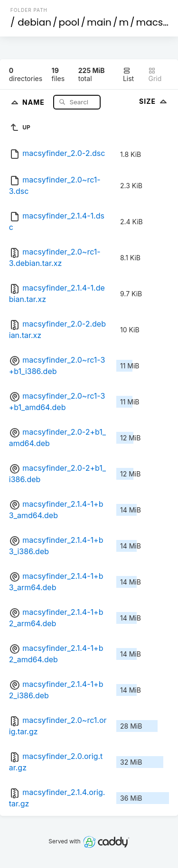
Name (34, 102)
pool (69, 22)
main (99, 22)
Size (154, 101)
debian (34, 22)
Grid (155, 75)
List (128, 75)
